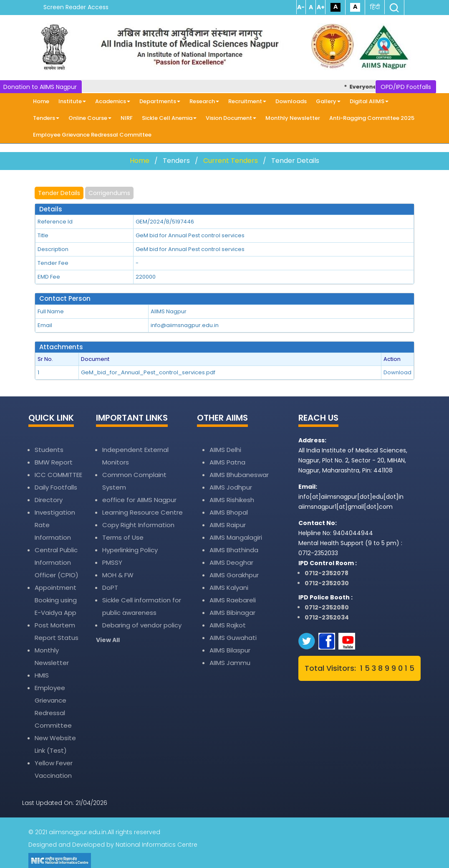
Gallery (328, 101)
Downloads (291, 101)
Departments (160, 101)
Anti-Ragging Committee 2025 (372, 118)
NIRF (127, 118)
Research (204, 101)
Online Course (90, 118)
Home (41, 101)
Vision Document (231, 118)
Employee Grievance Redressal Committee (92, 135)
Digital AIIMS (369, 101)
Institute (72, 101)
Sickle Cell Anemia (169, 118)
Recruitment (247, 101)
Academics (113, 101)
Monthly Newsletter (293, 118)
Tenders (46, 118)
